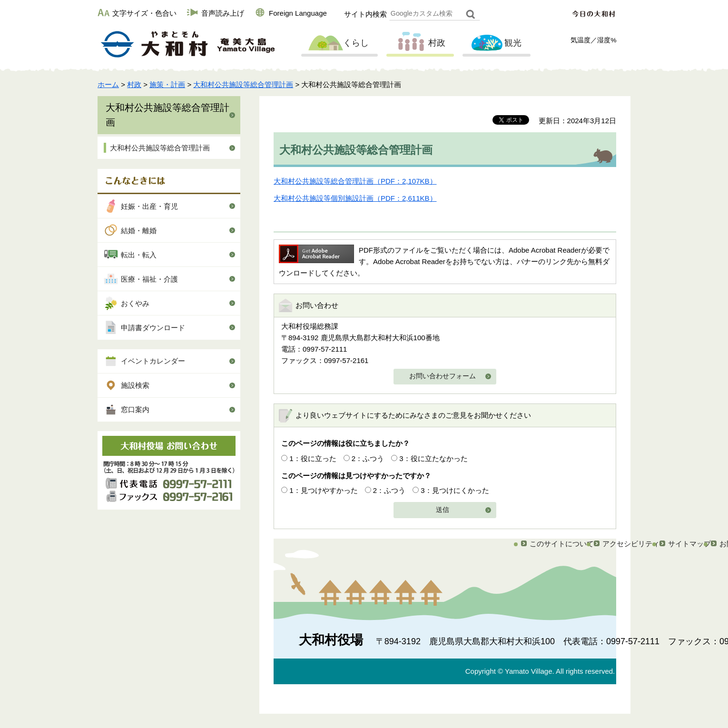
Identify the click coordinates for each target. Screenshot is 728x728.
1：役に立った (313, 458)
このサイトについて (562, 544)
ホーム (108, 84)
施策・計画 (167, 84)
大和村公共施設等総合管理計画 (243, 84)
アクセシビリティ (631, 544)
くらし (338, 43)
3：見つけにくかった (455, 490)
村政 (419, 43)
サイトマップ (689, 544)
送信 (443, 510)
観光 (495, 43)
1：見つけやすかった (323, 490)
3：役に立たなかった (433, 458)
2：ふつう (368, 458)
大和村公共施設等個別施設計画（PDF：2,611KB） (355, 198)
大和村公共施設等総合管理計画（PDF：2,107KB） (355, 181)
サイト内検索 (365, 14)
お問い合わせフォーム (443, 376)
